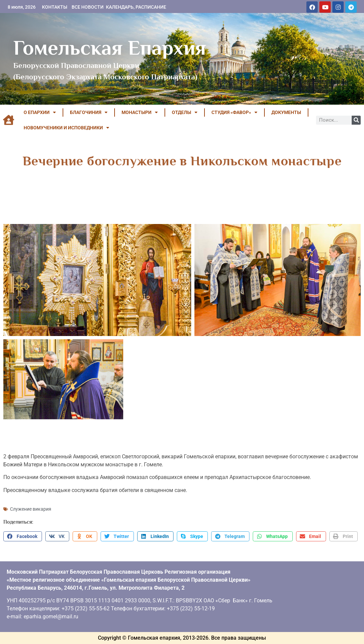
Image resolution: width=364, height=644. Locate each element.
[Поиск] (356, 120)
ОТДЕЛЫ (185, 112)
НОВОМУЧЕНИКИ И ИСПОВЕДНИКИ (66, 128)
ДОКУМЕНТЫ (286, 112)
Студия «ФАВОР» (234, 112)
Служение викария (31, 509)
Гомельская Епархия (110, 48)
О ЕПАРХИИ (40, 112)
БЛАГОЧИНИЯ (89, 112)
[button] (23, 536)
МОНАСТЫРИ (140, 112)
